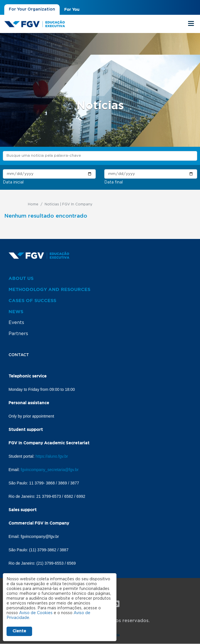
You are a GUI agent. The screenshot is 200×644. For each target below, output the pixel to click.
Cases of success (32, 300)
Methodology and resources (49, 289)
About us (21, 278)
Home (33, 204)
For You (72, 9)
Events (16, 323)
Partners (18, 334)
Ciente (19, 631)
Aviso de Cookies (36, 613)
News (16, 311)
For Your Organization (32, 9)
